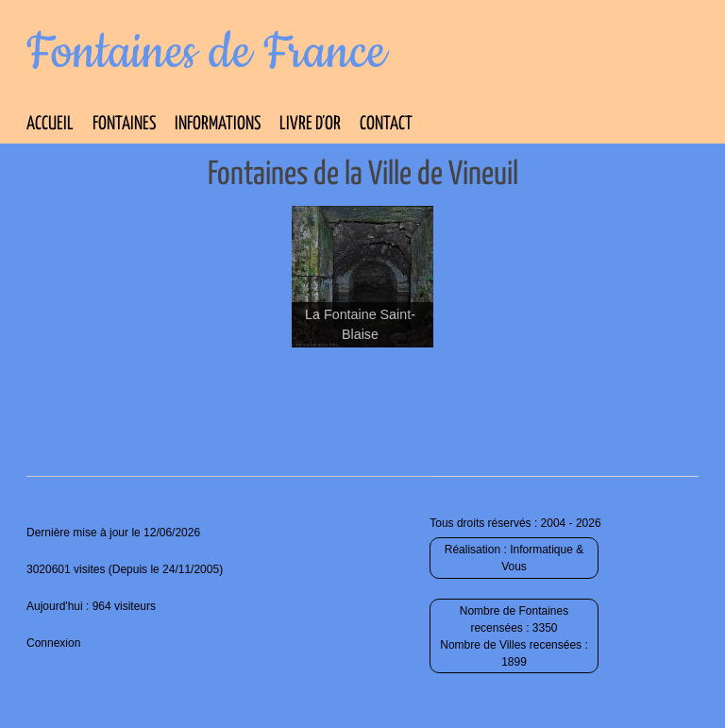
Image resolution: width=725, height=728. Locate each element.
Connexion (53, 643)
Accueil (50, 124)
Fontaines (124, 124)
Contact (386, 124)
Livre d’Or (310, 124)
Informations (218, 124)
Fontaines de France (206, 53)
